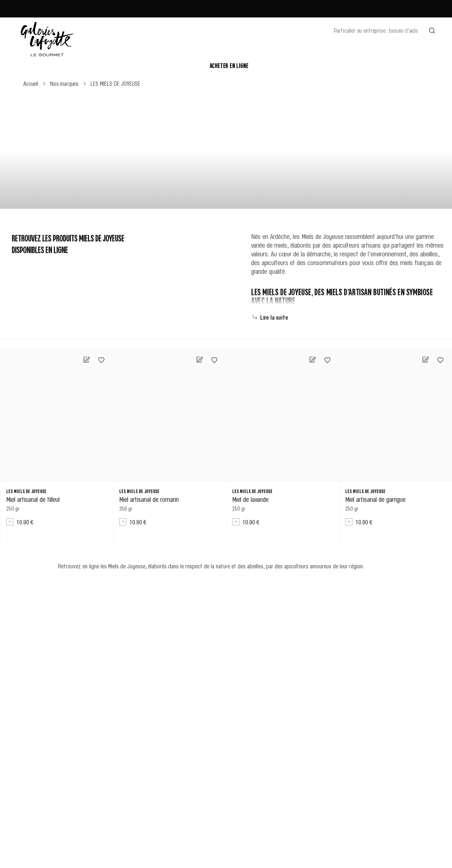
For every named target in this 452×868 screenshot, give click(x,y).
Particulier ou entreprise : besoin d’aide (376, 30)
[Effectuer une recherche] (432, 30)
